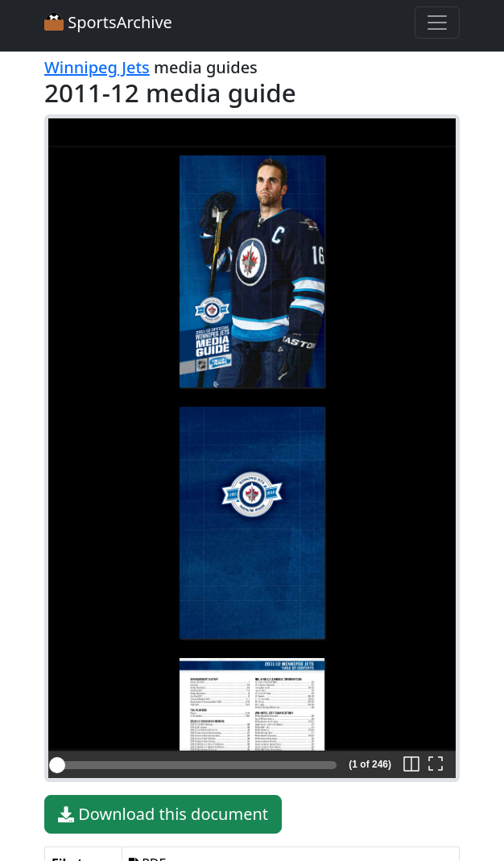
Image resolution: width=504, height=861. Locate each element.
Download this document (163, 814)
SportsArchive (108, 22)
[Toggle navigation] (437, 23)
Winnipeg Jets (97, 67)
